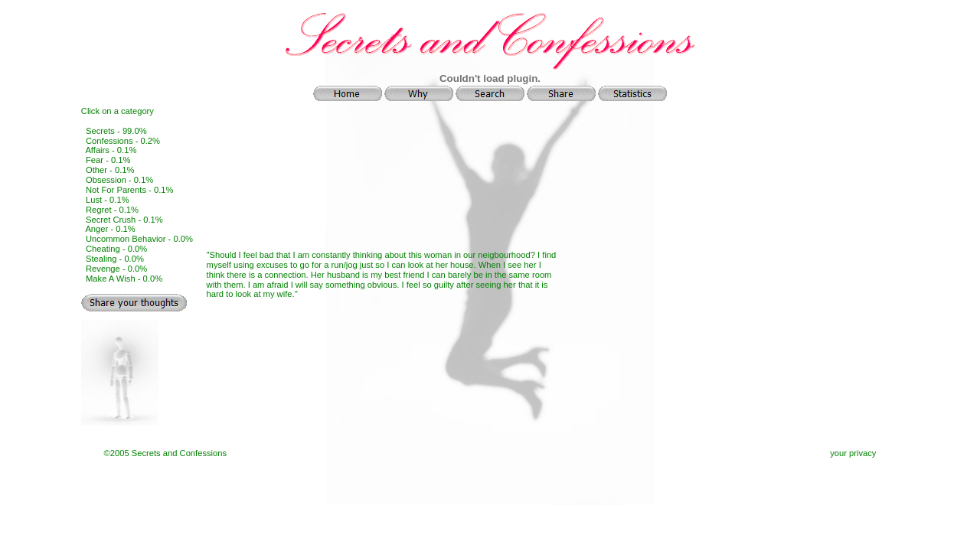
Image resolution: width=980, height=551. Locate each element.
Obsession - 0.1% (119, 180)
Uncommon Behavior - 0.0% (139, 239)
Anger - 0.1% (110, 229)
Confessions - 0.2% (123, 141)
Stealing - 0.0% (115, 259)
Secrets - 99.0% (116, 131)
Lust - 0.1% (108, 200)
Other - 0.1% (110, 170)
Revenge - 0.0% (116, 269)
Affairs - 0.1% (111, 150)
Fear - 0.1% (108, 160)
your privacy (853, 453)
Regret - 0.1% (112, 210)
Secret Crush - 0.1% (124, 220)
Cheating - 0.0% (116, 249)
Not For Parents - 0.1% (129, 190)
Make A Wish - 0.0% (124, 279)
